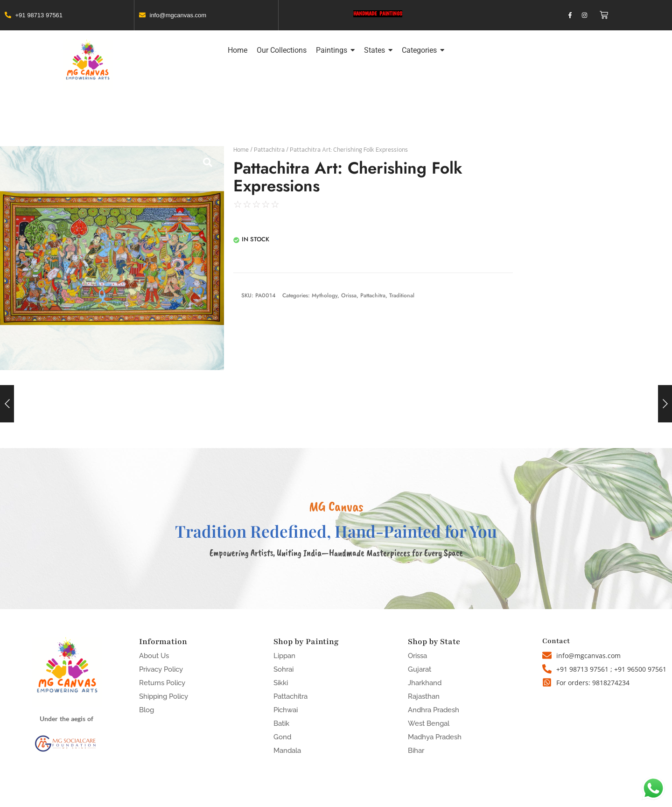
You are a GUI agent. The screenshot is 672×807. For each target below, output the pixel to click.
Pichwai (286, 710)
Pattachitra (269, 150)
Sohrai (283, 669)
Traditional (402, 295)
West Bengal (429, 723)
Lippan (284, 656)
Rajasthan (424, 696)
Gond (282, 737)
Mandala (287, 751)
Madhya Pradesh (435, 737)
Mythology (325, 295)
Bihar (416, 751)
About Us (154, 656)
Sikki (281, 683)
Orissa (349, 295)
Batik (281, 723)
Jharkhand (425, 683)
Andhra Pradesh (434, 710)
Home (241, 150)
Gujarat (420, 669)
